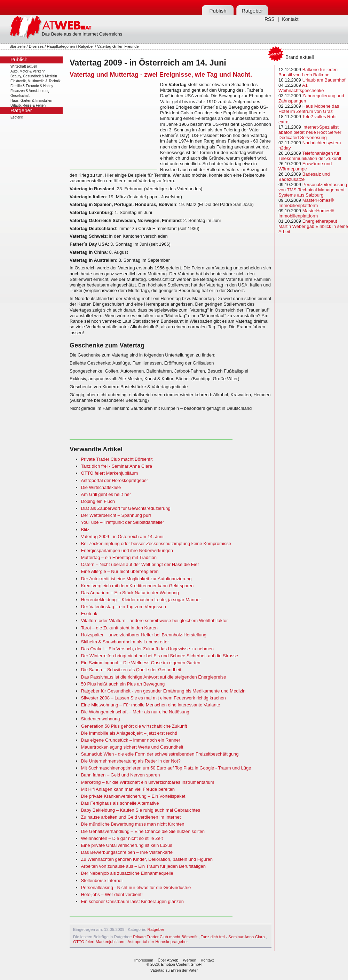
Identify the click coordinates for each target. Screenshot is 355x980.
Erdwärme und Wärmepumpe (305, 166)
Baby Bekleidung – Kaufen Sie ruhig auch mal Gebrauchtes (141, 810)
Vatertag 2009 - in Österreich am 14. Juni (122, 537)
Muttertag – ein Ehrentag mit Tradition (119, 557)
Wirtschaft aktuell (24, 66)
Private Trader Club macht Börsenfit (117, 459)
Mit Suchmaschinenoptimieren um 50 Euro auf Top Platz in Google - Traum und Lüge (166, 768)
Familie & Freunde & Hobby (32, 86)
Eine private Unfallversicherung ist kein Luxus (127, 845)
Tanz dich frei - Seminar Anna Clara (117, 466)
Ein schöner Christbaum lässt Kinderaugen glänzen (133, 901)
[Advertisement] (113, 125)
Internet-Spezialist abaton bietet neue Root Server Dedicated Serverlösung (310, 132)
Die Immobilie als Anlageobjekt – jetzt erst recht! (129, 733)
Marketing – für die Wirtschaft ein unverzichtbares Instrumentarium (148, 782)
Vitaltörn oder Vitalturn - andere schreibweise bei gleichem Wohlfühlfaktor (155, 621)
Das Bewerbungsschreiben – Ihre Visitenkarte (127, 852)
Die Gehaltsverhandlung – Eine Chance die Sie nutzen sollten (143, 831)
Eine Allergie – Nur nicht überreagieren (120, 571)
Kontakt (290, 19)
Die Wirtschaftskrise (101, 487)
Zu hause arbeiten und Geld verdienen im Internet (131, 817)
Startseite (17, 46)
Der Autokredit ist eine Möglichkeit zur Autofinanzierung (136, 579)
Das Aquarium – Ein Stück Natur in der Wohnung (130, 593)
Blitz (85, 530)
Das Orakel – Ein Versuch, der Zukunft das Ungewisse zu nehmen (148, 649)
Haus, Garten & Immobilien (31, 101)
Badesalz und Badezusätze (304, 177)
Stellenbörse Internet (102, 881)
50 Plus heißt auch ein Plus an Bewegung (123, 684)
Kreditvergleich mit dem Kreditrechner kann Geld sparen (137, 586)
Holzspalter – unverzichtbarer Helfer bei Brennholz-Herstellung (144, 635)
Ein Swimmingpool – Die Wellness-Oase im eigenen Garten (141, 663)
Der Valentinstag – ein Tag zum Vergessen (124, 607)
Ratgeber (252, 11)
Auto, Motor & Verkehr (27, 71)
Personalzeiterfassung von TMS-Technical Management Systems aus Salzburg (313, 190)
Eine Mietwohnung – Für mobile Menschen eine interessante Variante (151, 705)
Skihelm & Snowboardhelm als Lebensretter (125, 642)
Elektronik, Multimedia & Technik (35, 81)
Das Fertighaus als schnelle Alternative (120, 803)
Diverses (36, 46)
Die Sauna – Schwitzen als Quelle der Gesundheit (131, 670)
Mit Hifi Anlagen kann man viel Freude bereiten (128, 789)
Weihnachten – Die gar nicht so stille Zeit (122, 838)
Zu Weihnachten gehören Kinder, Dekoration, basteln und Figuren (147, 859)
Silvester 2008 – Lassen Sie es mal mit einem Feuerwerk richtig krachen (153, 698)
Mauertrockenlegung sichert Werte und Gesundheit (132, 747)
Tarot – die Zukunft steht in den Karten (119, 628)
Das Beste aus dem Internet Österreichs (82, 34)
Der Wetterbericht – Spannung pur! (116, 515)
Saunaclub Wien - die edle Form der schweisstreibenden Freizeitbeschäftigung (160, 754)
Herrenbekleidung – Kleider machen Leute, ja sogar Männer (141, 600)
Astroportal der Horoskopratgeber (115, 480)
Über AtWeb (168, 960)
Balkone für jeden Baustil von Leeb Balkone (308, 72)
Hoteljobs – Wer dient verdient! (112, 894)
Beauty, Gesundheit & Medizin (34, 76)
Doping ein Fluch (98, 501)
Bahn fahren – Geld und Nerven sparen (121, 775)
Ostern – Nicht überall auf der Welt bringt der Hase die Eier (140, 564)
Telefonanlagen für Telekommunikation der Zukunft (310, 156)
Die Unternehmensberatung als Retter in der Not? (131, 761)
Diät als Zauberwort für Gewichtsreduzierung (126, 508)
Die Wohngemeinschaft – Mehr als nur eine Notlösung (135, 712)
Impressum (144, 960)
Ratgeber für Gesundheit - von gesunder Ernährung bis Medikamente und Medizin (163, 691)
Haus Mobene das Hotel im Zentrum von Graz (309, 109)
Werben (189, 960)
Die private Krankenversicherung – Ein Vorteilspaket (133, 796)
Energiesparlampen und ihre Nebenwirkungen (127, 550)
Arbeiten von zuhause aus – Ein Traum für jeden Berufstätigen (143, 866)
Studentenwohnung (101, 719)
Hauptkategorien (61, 46)
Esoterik (17, 117)
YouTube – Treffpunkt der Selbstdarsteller (123, 522)
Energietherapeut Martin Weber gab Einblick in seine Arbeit (313, 226)
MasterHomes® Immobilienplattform (306, 203)
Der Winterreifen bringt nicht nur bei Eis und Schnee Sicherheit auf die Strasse (160, 656)
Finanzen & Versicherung (30, 91)
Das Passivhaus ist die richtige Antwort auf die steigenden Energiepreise (154, 677)
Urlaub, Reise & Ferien (28, 105)
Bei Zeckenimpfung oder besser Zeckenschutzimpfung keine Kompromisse (156, 543)
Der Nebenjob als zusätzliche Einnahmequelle (127, 873)
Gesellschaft (20, 96)
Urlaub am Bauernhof (324, 80)
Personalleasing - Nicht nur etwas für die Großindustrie (136, 887)
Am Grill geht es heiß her (106, 494)
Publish (218, 11)
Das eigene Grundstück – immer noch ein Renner (131, 740)
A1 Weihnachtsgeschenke (301, 88)
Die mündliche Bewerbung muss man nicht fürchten (133, 824)
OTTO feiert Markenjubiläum (110, 473)
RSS (270, 19)
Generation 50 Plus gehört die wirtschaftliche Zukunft (134, 726)
